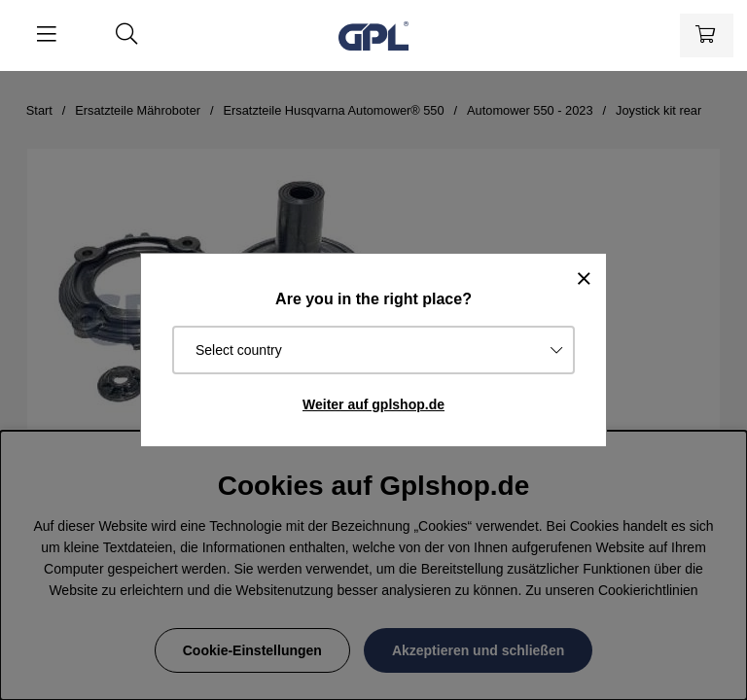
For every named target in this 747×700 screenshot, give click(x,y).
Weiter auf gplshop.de (373, 404)
